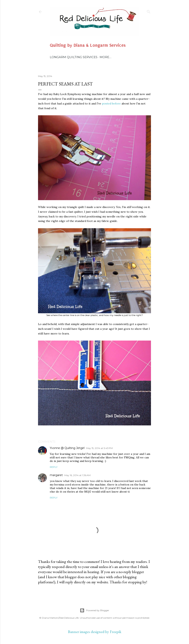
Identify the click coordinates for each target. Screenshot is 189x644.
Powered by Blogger (94, 610)
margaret (56, 475)
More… (105, 57)
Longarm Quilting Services (74, 57)
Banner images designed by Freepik (95, 632)
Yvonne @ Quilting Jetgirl (67, 448)
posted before (111, 104)
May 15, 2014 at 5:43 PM (99, 448)
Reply (54, 467)
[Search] (149, 11)
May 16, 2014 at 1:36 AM (77, 475)
